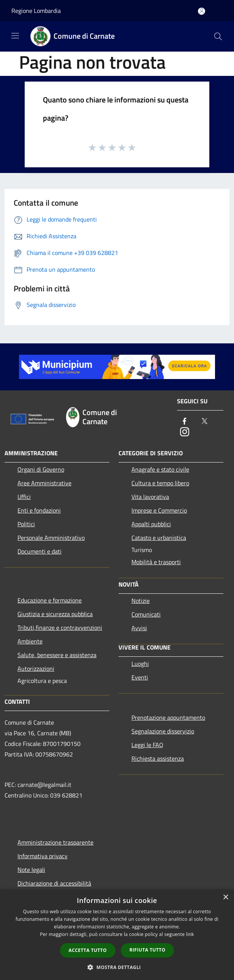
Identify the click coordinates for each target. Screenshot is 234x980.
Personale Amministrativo (51, 538)
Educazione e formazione (50, 600)
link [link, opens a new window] (190, 934)
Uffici (24, 497)
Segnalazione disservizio (163, 731)
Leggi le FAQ (147, 745)
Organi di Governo (41, 469)
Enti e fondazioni (39, 510)
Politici (26, 524)
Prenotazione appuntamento (168, 717)
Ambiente (30, 641)
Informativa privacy (43, 856)
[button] (117, 967)
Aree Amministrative (44, 483)
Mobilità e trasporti (156, 562)
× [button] (225, 897)
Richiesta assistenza (158, 758)
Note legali (31, 870)
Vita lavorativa (150, 497)
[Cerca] (218, 36)
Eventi (140, 677)
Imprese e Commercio (159, 510)
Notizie (141, 601)
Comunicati (146, 614)
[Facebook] (185, 422)
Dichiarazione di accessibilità (54, 883)
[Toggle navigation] (15, 36)
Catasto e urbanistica (159, 538)
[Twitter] (204, 422)
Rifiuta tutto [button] (148, 950)
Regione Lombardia (36, 11)
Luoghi (140, 664)
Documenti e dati (40, 551)
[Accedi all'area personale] (202, 11)
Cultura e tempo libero (160, 483)
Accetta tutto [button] (88, 950)
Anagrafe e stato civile (160, 469)
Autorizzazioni (36, 669)
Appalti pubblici (151, 524)
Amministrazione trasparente (55, 842)
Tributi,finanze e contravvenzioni (60, 628)
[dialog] (117, 935)
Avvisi (139, 628)
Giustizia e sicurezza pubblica (55, 614)
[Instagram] (185, 432)
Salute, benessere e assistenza (57, 655)
